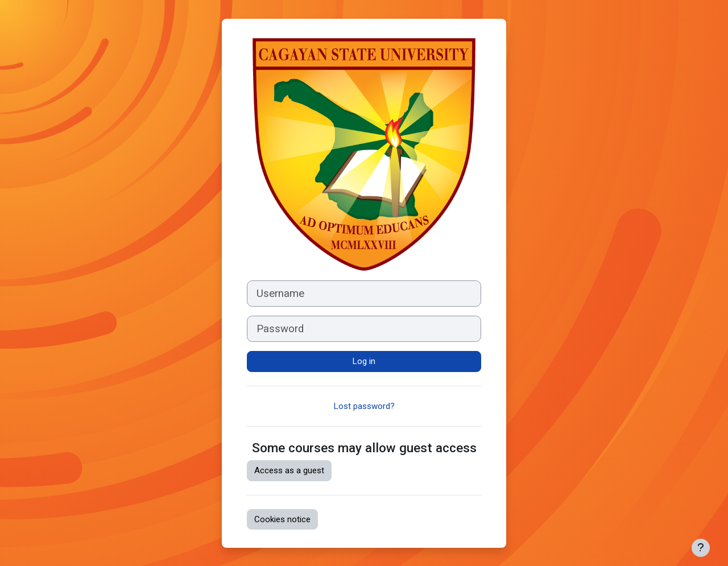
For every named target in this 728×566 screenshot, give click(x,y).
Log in (364, 361)
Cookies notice (282, 519)
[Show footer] (701, 548)
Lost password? (364, 406)
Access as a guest (289, 470)
